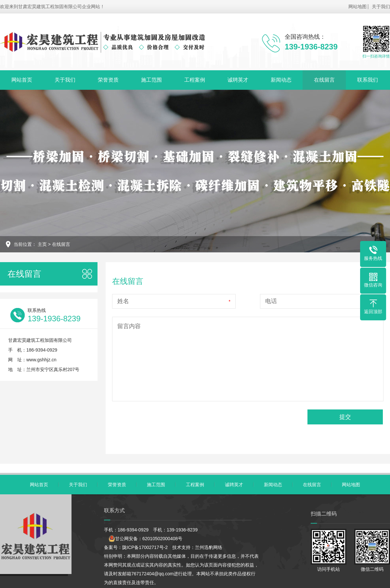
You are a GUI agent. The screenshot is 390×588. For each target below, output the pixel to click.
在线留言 (324, 80)
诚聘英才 (238, 80)
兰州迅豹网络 (209, 547)
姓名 (123, 301)
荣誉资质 (108, 80)
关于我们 (381, 7)
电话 (271, 301)
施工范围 (151, 80)
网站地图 (357, 7)
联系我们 (368, 80)
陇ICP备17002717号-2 (145, 547)
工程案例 (195, 80)
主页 (42, 244)
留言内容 (129, 326)
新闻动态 (281, 80)
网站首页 (22, 80)
